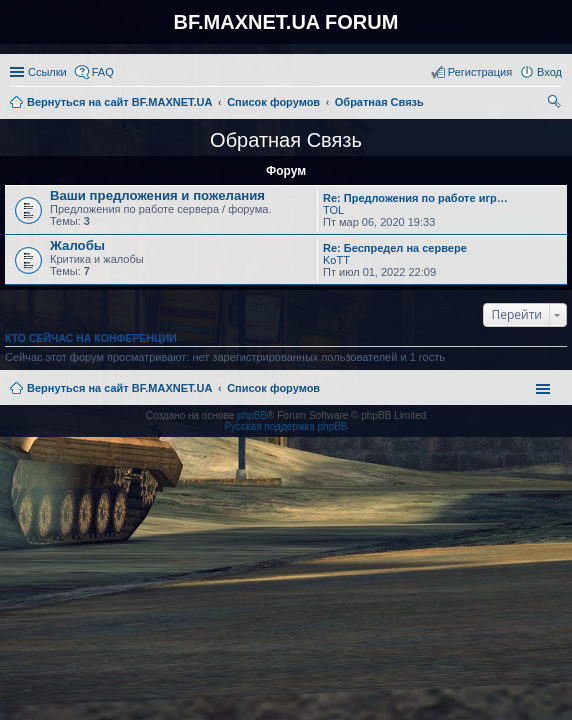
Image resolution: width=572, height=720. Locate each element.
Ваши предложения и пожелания (157, 195)
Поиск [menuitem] (556, 104)
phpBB (252, 415)
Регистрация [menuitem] (480, 72)
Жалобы (77, 245)
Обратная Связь (286, 140)
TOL (333, 210)
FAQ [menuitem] (103, 72)
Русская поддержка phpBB (285, 426)
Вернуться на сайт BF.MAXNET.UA (119, 388)
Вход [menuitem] (549, 72)
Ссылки (47, 72)
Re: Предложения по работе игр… (415, 198)
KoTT (336, 260)
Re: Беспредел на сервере (395, 248)
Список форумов (273, 388)
